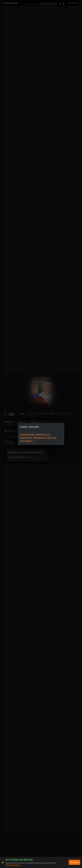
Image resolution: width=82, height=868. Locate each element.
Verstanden (75, 862)
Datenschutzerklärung (13, 865)
